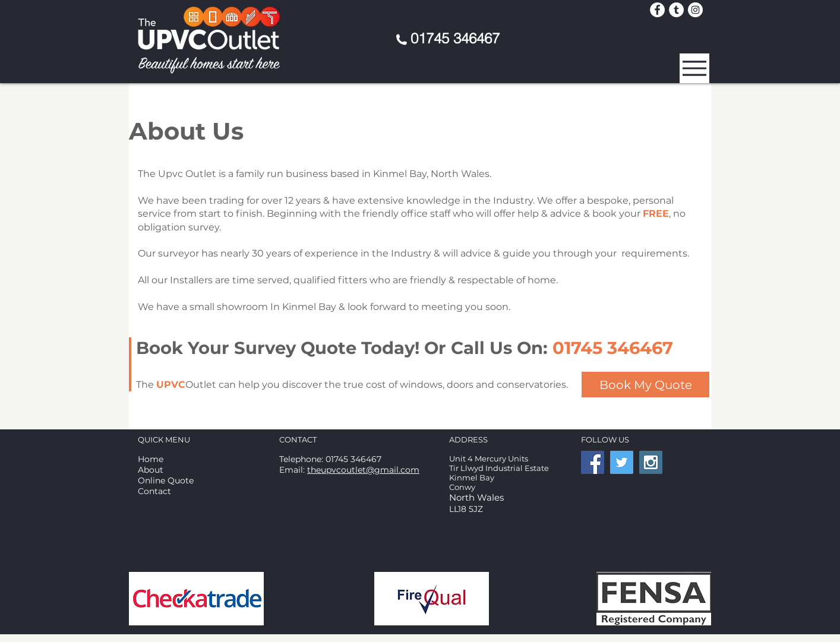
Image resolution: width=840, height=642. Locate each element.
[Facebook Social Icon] (593, 462)
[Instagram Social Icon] (651, 462)
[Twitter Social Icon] (622, 462)
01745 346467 (455, 38)
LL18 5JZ (466, 509)
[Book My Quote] (645, 385)
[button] (694, 68)
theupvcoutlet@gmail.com (363, 470)
